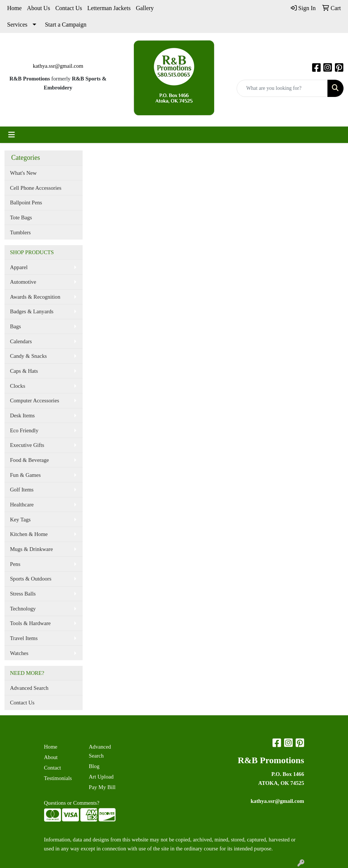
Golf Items (22, 490)
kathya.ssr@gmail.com (58, 66)
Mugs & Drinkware (32, 549)
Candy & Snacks (29, 356)
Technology (23, 609)
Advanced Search (29, 688)
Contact (53, 768)
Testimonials (58, 778)
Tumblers (21, 232)
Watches (19, 653)
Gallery (145, 8)
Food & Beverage (30, 460)
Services (17, 25)
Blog (94, 766)
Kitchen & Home (29, 534)
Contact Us (69, 8)
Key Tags (20, 520)
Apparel (19, 267)
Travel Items (24, 638)
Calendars (21, 341)
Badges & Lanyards (32, 311)
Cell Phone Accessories (36, 188)
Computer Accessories (35, 401)
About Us (39, 8)
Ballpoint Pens (26, 202)
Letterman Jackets (109, 8)
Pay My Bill (102, 787)
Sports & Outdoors (31, 579)
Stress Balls (23, 594)
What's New (23, 173)
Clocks (18, 386)
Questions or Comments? (72, 803)
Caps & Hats (24, 371)
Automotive (23, 282)
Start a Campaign (66, 25)
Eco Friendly (24, 430)
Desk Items (22, 415)
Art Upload (101, 777)
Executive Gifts (27, 445)
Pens (15, 564)
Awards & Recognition (35, 297)
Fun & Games (25, 475)
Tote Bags (21, 217)
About (51, 757)
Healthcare (22, 505)
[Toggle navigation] (12, 135)
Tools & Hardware (30, 623)
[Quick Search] (282, 88)
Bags (16, 326)
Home (14, 8)
